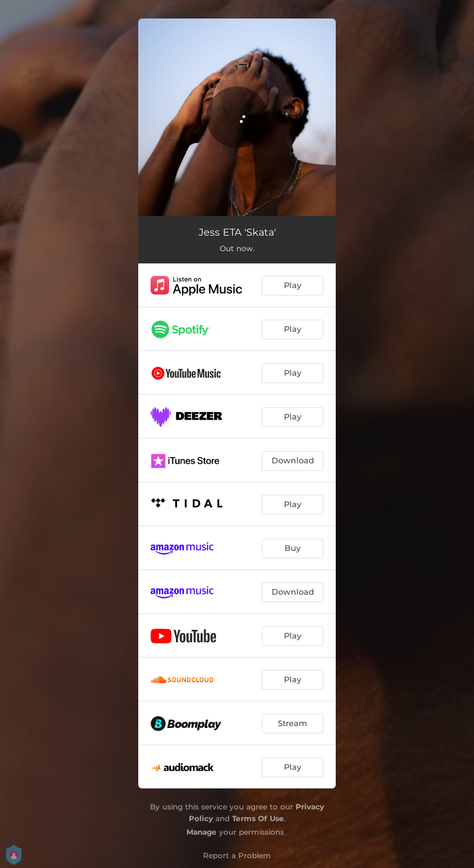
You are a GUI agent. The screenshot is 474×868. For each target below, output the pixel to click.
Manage (202, 832)
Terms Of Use (258, 818)
